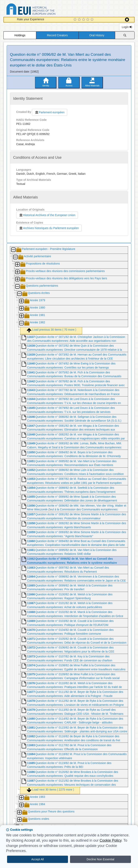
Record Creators (57, 35)
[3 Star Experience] (84, 20)
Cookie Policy (110, 840)
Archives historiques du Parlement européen (49, 228)
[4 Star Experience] (88, 20)
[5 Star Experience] (93, 20)
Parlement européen (50, 112)
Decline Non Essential (100, 859)
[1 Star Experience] (76, 20)
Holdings (20, 35)
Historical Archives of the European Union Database (42, 10)
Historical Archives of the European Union (47, 215)
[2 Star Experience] (80, 20)
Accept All (38, 859)
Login (127, 27)
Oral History (97, 35)
